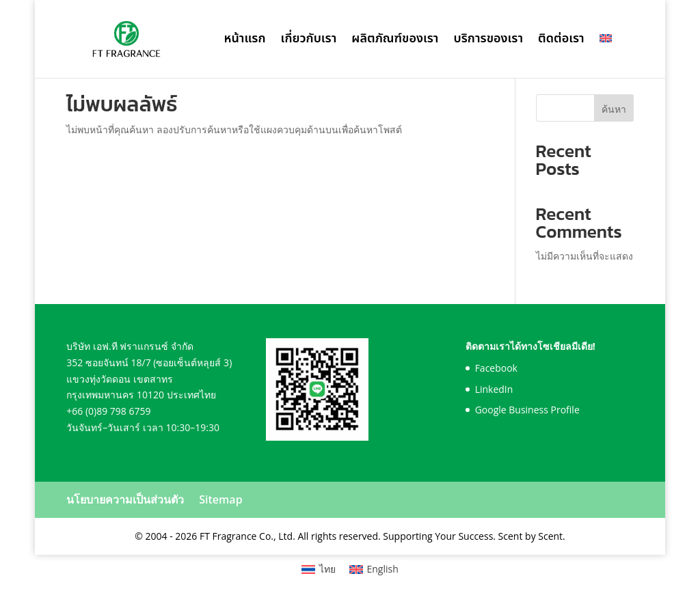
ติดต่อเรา (561, 41)
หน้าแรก (244, 41)
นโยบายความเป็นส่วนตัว (125, 499)
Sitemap (220, 499)
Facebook (496, 368)
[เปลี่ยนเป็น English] (374, 569)
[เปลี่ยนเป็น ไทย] (319, 569)
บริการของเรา (489, 41)
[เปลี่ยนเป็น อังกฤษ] (606, 56)
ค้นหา (614, 109)
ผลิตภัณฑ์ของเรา (395, 41)
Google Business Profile (527, 410)
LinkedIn (494, 389)
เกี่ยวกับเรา (309, 41)
